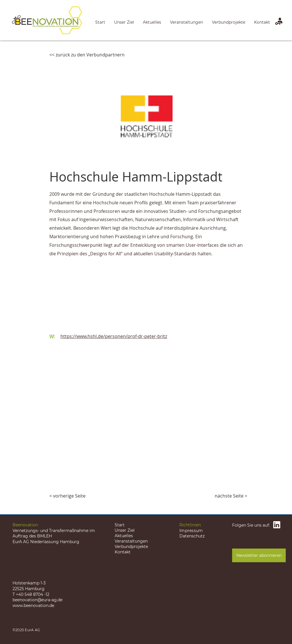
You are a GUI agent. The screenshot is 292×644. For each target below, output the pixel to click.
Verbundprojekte (131, 547)
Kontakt (123, 552)
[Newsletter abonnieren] (259, 555)
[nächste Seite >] (231, 496)
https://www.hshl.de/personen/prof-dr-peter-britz (114, 336)
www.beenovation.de (33, 606)
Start (120, 525)
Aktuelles (124, 536)
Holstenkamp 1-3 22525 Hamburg (29, 586)
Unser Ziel (125, 530)
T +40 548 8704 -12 (31, 594)
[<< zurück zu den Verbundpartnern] (87, 55)
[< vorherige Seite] (68, 496)
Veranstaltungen (131, 541)
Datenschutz (192, 536)
